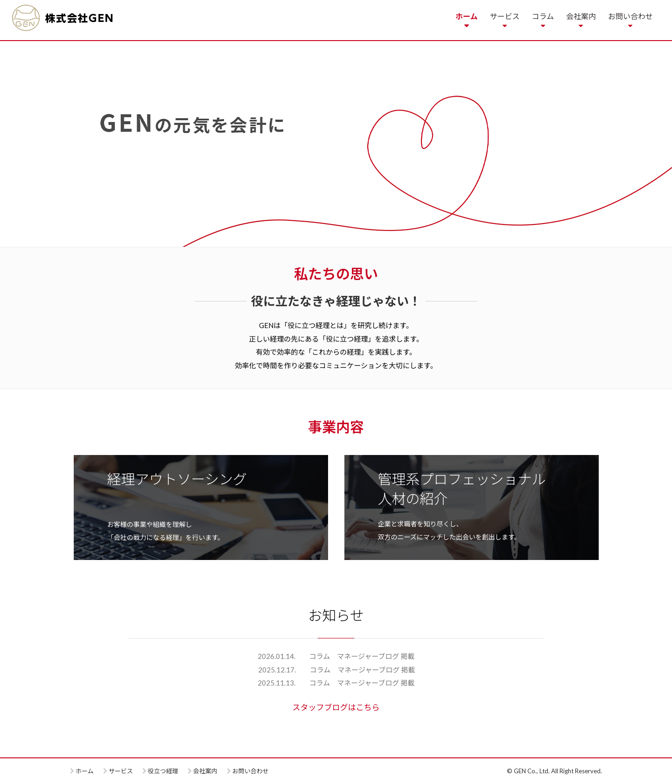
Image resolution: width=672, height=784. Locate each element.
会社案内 (581, 16)
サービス (504, 16)
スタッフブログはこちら (336, 707)
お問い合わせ (630, 16)
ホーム (467, 16)
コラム (543, 16)
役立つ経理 (163, 771)
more (201, 507)
